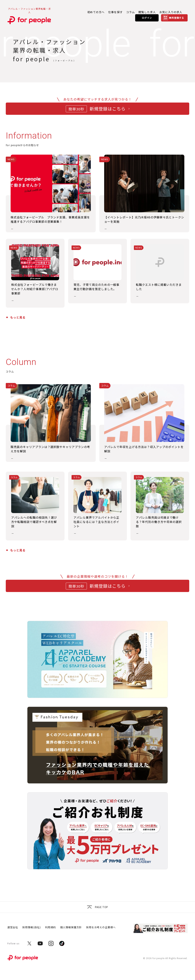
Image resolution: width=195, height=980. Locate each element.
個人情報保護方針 (71, 927)
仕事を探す (115, 12)
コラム (130, 12)
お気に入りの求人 (171, 12)
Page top (97, 907)
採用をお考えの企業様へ (101, 927)
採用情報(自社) (32, 927)
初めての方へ (96, 12)
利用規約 (50, 927)
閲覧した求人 (147, 12)
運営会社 (13, 927)
